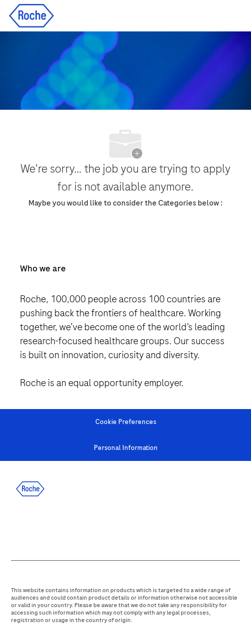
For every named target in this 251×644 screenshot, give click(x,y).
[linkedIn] (45, 526)
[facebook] (18, 526)
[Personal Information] (126, 448)
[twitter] (72, 526)
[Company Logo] (31, 15)
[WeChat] (153, 526)
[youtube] (126, 526)
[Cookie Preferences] (126, 422)
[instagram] (99, 526)
